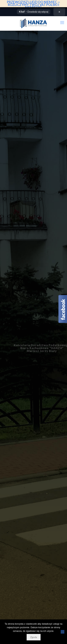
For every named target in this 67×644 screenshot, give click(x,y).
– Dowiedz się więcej (34, 11)
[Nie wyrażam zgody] (63, 632)
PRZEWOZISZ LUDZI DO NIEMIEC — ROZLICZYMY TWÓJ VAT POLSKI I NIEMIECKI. (33, 5)
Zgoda (34, 637)
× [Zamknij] (59, 11)
